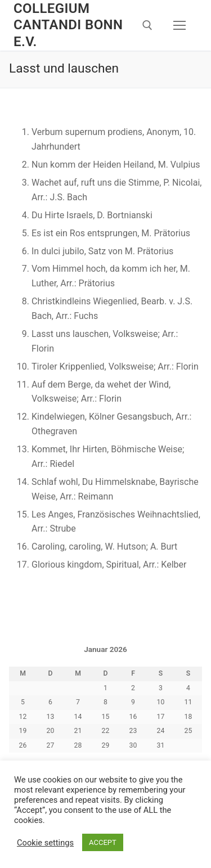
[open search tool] (147, 25)
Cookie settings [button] (45, 843)
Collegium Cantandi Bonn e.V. (68, 25)
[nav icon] (179, 25)
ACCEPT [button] (103, 842)
